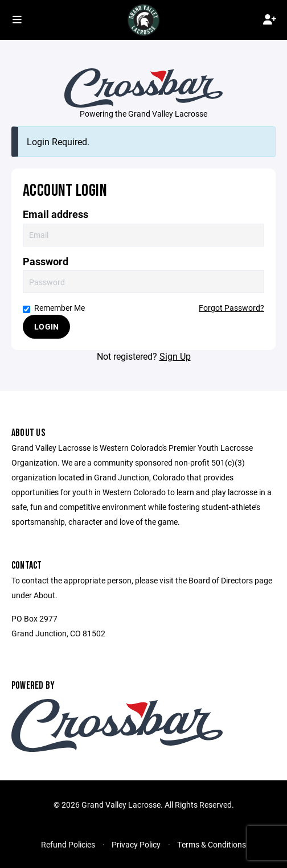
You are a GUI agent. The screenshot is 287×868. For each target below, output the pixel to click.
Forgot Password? (231, 308)
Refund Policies (68, 844)
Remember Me (54, 308)
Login (46, 326)
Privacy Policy (136, 844)
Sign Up (175, 356)
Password (46, 262)
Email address (56, 214)
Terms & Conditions (212, 844)
